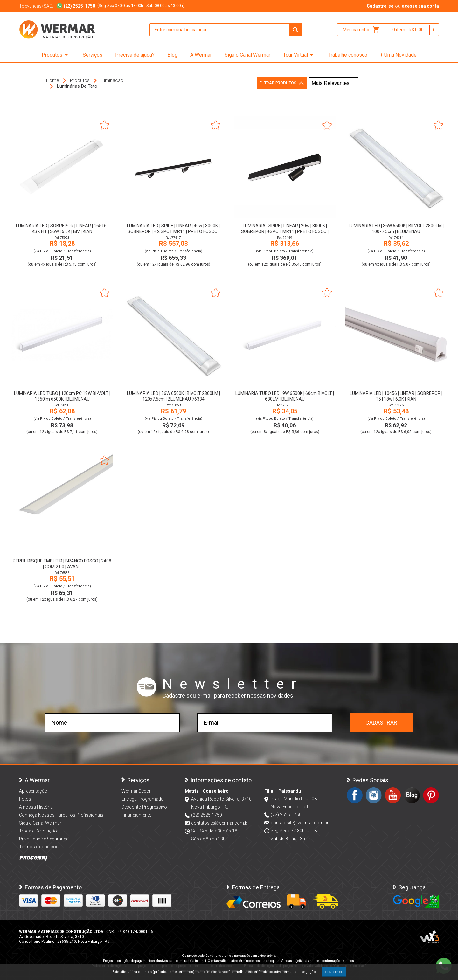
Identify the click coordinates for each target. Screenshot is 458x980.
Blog (172, 55)
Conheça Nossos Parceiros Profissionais (61, 815)
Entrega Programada (142, 799)
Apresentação (33, 791)
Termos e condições (40, 847)
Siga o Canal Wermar (247, 55)
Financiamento (137, 815)
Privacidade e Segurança (44, 839)
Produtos (56, 55)
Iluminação (112, 80)
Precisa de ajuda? (135, 55)
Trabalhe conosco (348, 55)
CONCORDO (334, 972)
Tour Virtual (299, 55)
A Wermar (201, 55)
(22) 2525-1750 (207, 815)
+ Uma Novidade (398, 55)
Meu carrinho (361, 30)
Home (53, 80)
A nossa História (36, 807)
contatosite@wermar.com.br (220, 823)
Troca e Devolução (38, 831)
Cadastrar (381, 723)
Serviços (93, 55)
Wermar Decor (136, 791)
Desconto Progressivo (144, 807)
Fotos (25, 799)
